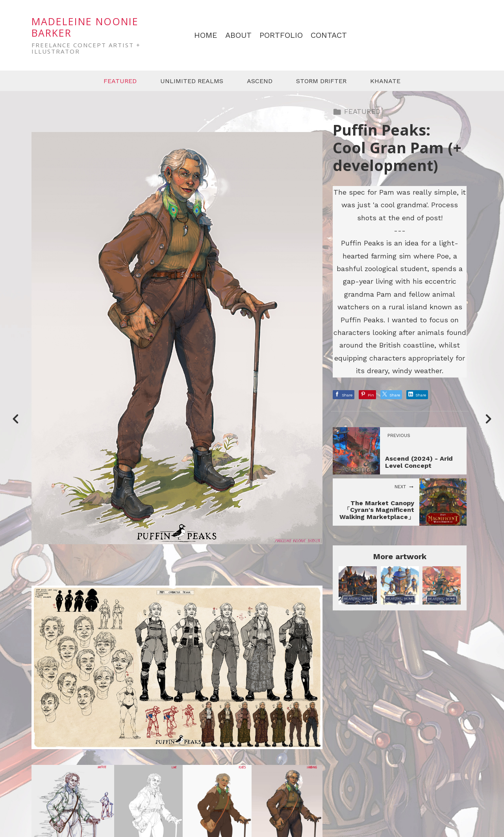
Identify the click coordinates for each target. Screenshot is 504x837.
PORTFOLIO (281, 35)
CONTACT (329, 35)
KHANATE (385, 81)
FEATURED (120, 81)
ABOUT (238, 35)
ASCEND (260, 81)
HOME (206, 35)
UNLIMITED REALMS (192, 81)
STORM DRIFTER (321, 81)
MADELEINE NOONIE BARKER (85, 27)
